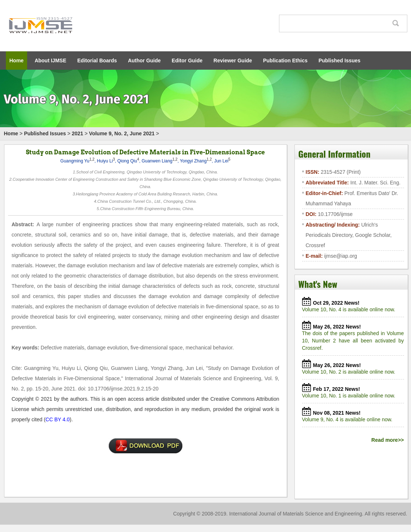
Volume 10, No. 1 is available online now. (350, 396)
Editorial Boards (97, 60)
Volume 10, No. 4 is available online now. (350, 309)
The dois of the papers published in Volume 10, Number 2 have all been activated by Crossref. (353, 341)
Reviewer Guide (233, 60)
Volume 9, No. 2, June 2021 (122, 133)
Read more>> (388, 440)
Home (17, 60)
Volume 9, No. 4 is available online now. (349, 419)
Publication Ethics (285, 60)
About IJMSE (50, 60)
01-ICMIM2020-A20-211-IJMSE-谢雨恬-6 (146, 446)
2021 (78, 133)
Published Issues (340, 60)
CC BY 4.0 (58, 419)
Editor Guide (187, 60)
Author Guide (144, 60)
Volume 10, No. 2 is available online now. (350, 372)
